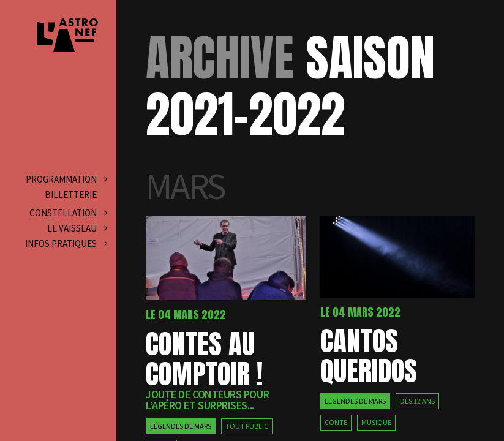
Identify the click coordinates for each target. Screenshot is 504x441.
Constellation (63, 213)
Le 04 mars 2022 (186, 315)
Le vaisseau (72, 228)
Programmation (61, 179)
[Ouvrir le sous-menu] (102, 179)
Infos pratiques (61, 243)
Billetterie (71, 194)
